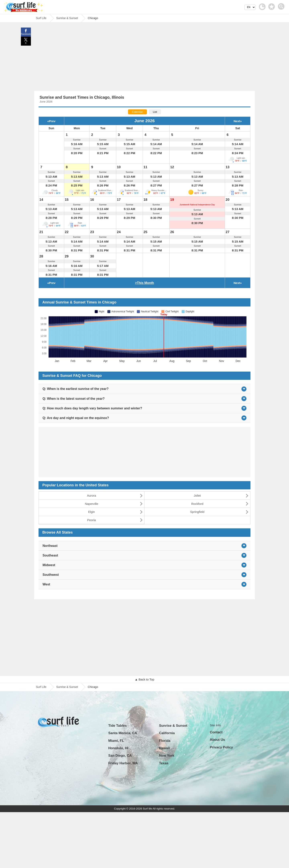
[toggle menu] (282, 5)
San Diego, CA (120, 756)
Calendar (137, 112)
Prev (52, 121)
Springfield (197, 512)
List (155, 112)
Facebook (26, 34)
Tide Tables (117, 726)
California (167, 733)
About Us (217, 740)
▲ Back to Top (144, 679)
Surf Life (41, 687)
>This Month (145, 283)
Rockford (197, 504)
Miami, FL (116, 741)
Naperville (92, 504)
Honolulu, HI (118, 748)
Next (237, 121)
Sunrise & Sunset (67, 687)
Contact (216, 732)
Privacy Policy (221, 747)
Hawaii (164, 748)
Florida (165, 741)
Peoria (91, 520)
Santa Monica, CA (123, 733)
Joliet (197, 495)
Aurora (91, 495)
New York (167, 756)
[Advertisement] (144, 58)
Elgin (91, 512)
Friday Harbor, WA (123, 763)
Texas (164, 763)
